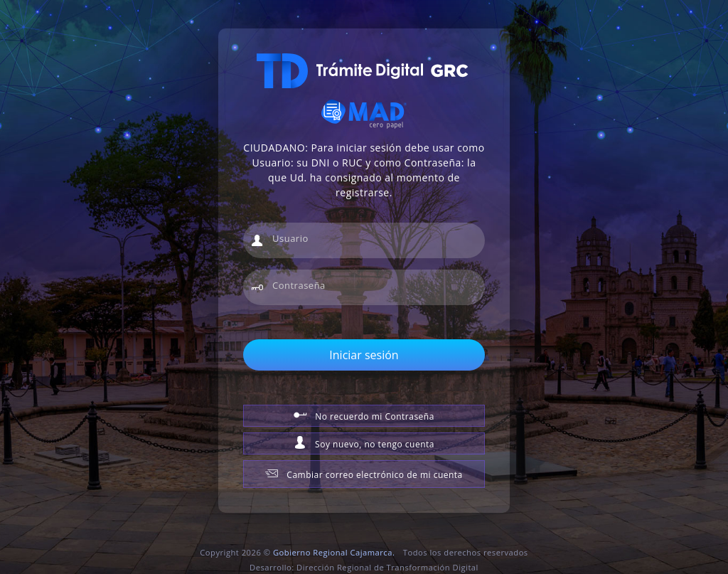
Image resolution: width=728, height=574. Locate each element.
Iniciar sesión (364, 355)
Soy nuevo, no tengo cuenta (364, 443)
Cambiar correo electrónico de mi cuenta (364, 474)
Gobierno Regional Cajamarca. (334, 552)
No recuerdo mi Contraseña (364, 415)
